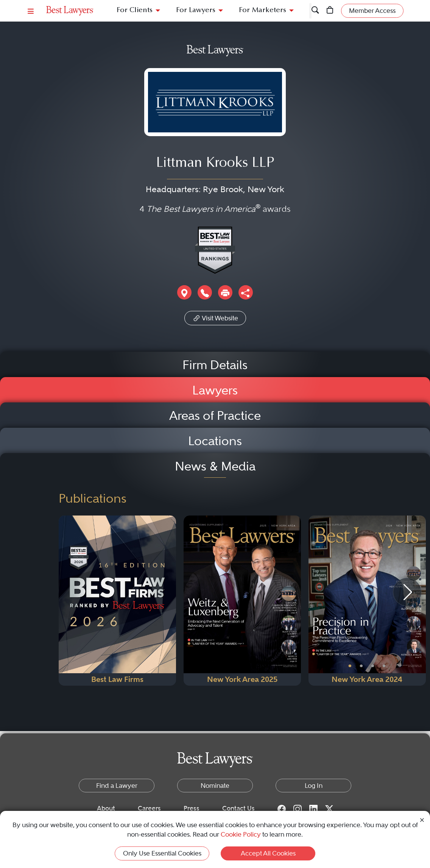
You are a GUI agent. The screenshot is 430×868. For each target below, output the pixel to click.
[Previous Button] (314, 601)
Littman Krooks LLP (215, 163)
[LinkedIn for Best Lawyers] (313, 809)
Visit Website (215, 317)
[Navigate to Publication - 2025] (242, 601)
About (106, 808)
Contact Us (238, 808)
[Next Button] (420, 601)
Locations (215, 441)
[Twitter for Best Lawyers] (329, 809)
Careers (149, 808)
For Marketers (263, 10)
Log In (314, 786)
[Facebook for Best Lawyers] (282, 809)
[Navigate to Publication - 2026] (117, 601)
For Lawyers (196, 10)
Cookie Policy (241, 834)
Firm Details (215, 365)
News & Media (215, 466)
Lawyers (215, 390)
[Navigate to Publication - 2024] (367, 601)
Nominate (215, 786)
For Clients (135, 10)
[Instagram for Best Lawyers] (298, 809)
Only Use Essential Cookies (162, 853)
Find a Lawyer (117, 786)
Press (192, 808)
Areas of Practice (215, 416)
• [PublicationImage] (350, 666)
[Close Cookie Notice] (422, 820)
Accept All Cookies (268, 853)
